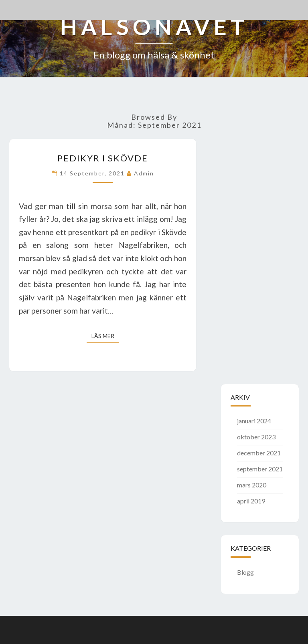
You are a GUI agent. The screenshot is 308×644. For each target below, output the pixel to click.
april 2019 (251, 501)
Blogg (245, 572)
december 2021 (259, 453)
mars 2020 (252, 485)
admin (144, 173)
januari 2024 (254, 421)
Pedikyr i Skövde (103, 158)
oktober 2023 (256, 437)
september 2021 (260, 469)
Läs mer (105, 335)
